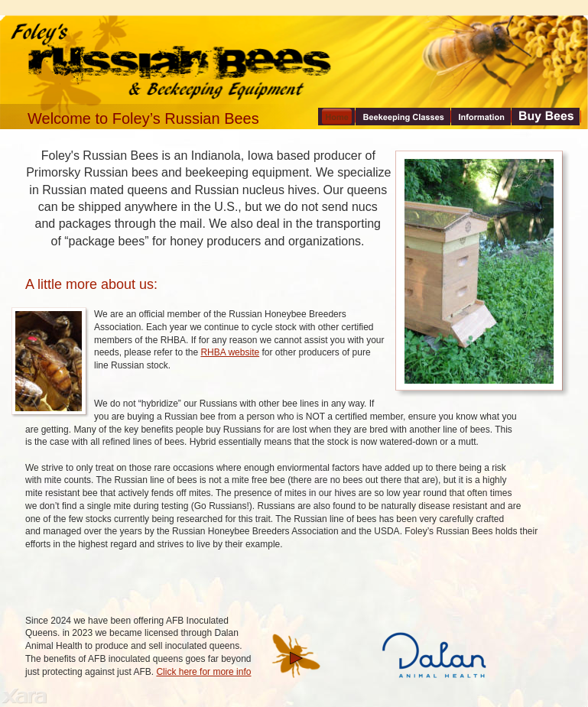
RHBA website (230, 352)
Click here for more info (203, 672)
